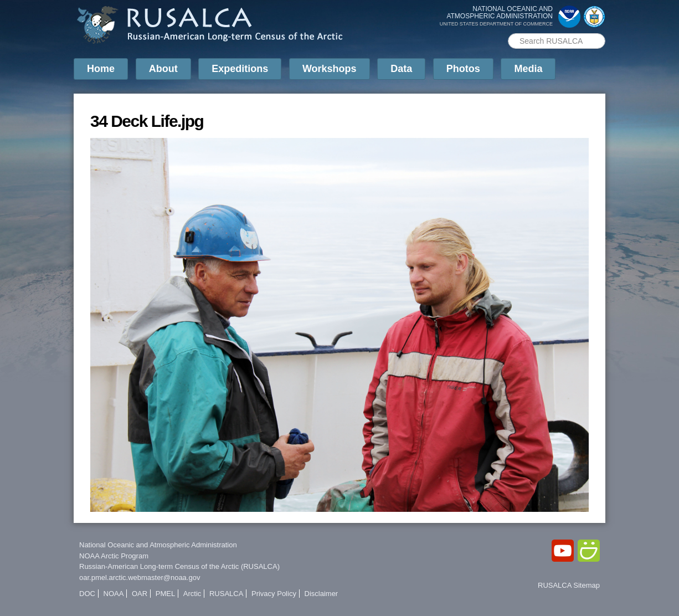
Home (101, 69)
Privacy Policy (274, 594)
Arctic (192, 594)
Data (401, 69)
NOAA (114, 594)
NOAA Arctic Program (114, 556)
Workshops (330, 69)
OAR (140, 594)
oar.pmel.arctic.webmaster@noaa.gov (140, 577)
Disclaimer (322, 594)
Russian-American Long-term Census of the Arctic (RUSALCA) (179, 566)
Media (528, 69)
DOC (87, 594)
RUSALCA (226, 594)
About (163, 69)
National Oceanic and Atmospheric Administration (158, 545)
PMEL (165, 594)
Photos (463, 69)
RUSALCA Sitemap (569, 585)
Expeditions (240, 69)
